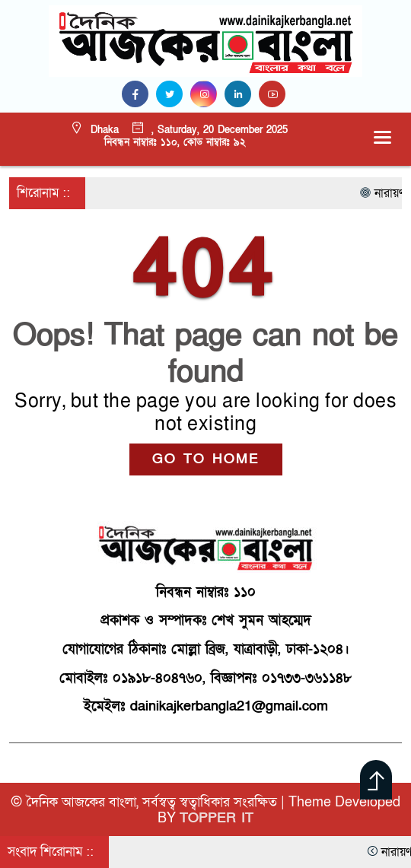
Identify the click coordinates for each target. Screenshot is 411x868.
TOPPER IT (217, 818)
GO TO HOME (206, 459)
